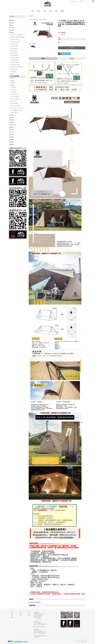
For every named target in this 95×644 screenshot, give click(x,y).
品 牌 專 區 (12, 33)
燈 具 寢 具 (12, 117)
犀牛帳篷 (12, 78)
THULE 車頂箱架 (14, 49)
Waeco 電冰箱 (13, 71)
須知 (50, 11)
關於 (29, 615)
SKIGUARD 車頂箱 (14, 39)
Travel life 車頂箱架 (14, 55)
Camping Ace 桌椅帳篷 (15, 106)
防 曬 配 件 (12, 144)
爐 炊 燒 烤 (12, 120)
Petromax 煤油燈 (14, 113)
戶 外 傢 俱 (12, 115)
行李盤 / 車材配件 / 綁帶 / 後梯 (16, 67)
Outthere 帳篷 (13, 90)
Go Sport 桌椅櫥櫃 (14, 104)
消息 (45, 11)
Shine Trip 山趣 (13, 101)
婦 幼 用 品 (12, 23)
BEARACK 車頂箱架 (14, 58)
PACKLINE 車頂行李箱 (15, 42)
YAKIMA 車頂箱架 (14, 53)
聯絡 (12, 617)
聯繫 (62, 11)
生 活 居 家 (12, 30)
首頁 (33, 11)
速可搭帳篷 (13, 85)
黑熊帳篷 (12, 81)
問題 (56, 11)
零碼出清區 (12, 20)
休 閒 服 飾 (12, 139)
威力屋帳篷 (13, 83)
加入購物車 (72, 48)
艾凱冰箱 (12, 74)
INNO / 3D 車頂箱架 (14, 62)
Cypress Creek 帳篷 (14, 97)
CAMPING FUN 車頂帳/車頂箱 (16, 35)
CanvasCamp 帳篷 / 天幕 (15, 99)
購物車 (79, 1)
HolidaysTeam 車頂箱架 (15, 65)
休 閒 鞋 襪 (12, 137)
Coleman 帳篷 (13, 92)
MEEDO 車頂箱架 (14, 51)
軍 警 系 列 (12, 135)
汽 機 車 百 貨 (12, 125)
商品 (39, 11)
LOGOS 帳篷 (13, 88)
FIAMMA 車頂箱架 (14, 46)
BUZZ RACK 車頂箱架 (15, 60)
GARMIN (11, 25)
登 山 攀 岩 (12, 122)
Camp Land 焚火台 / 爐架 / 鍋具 (17, 108)
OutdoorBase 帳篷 (14, 94)
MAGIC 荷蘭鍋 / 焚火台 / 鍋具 (16, 110)
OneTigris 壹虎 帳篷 (14, 76)
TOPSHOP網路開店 (11, 644)
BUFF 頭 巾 (12, 132)
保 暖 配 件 (12, 142)
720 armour (12, 127)
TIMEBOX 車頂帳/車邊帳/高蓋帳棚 (17, 37)
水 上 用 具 (12, 28)
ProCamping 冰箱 (14, 69)
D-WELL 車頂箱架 (14, 44)
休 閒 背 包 (12, 130)
